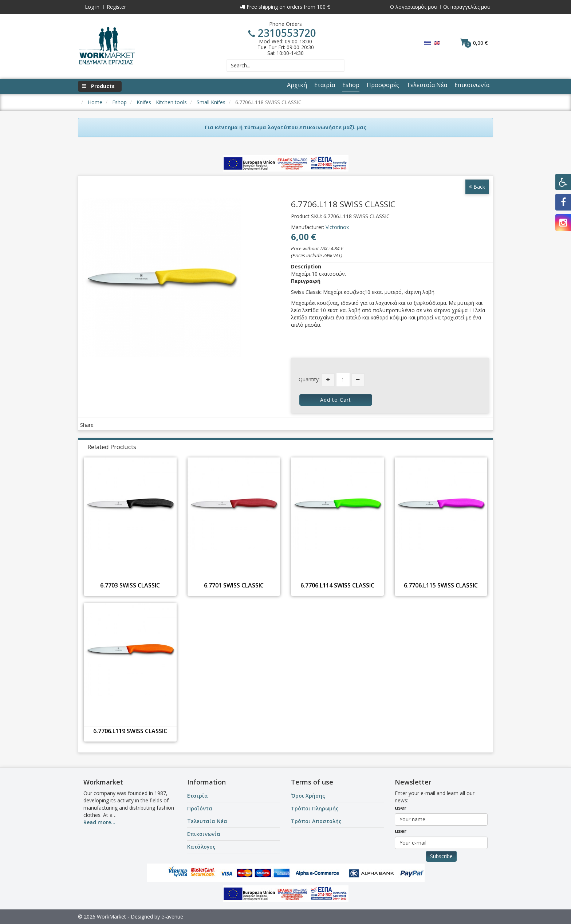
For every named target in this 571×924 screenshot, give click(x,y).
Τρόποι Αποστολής (316, 821)
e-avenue (172, 917)
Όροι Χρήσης (308, 796)
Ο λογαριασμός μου (414, 7)
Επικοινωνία (204, 834)
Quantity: (309, 379)
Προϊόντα (200, 808)
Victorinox (337, 227)
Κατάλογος (201, 847)
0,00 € (474, 43)
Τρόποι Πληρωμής (315, 808)
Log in (92, 7)
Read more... (99, 822)
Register (116, 7)
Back (477, 187)
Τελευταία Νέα (207, 821)
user (401, 808)
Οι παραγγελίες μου (467, 7)
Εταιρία (198, 796)
